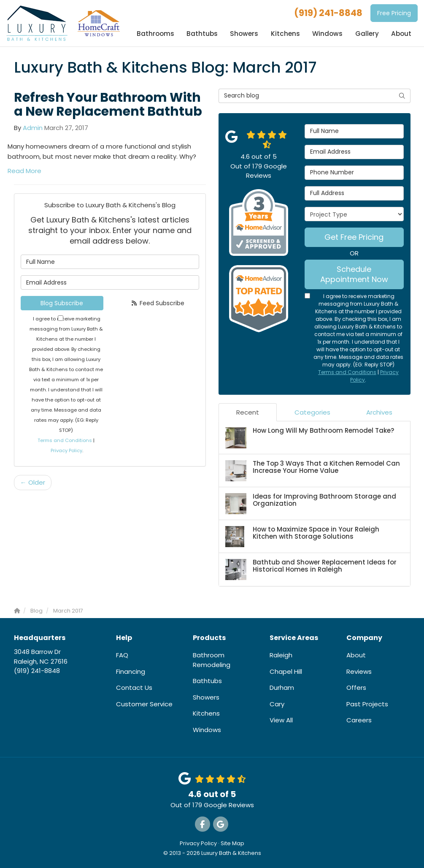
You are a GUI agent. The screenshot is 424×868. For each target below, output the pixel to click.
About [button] (401, 34)
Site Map (232, 843)
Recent (248, 412)
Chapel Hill (286, 671)
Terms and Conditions (65, 440)
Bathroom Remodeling (212, 660)
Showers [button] (245, 34)
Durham (282, 688)
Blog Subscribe (62, 303)
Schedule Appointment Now (354, 274)
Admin (33, 128)
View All (281, 720)
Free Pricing (394, 13)
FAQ (122, 655)
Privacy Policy (66, 450)
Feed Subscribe (158, 303)
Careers (359, 720)
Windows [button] (328, 34)
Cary (277, 704)
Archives (379, 412)
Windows (207, 730)
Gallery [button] (367, 34)
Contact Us (134, 688)
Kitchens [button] (286, 34)
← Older (33, 482)
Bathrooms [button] (157, 34)
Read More (24, 171)
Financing (131, 671)
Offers (356, 688)
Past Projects (367, 704)
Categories (312, 412)
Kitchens (206, 713)
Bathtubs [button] (204, 34)
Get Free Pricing (354, 237)
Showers (206, 697)
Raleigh (281, 655)
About (356, 655)
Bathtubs (207, 681)
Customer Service (144, 704)
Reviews (359, 671)
